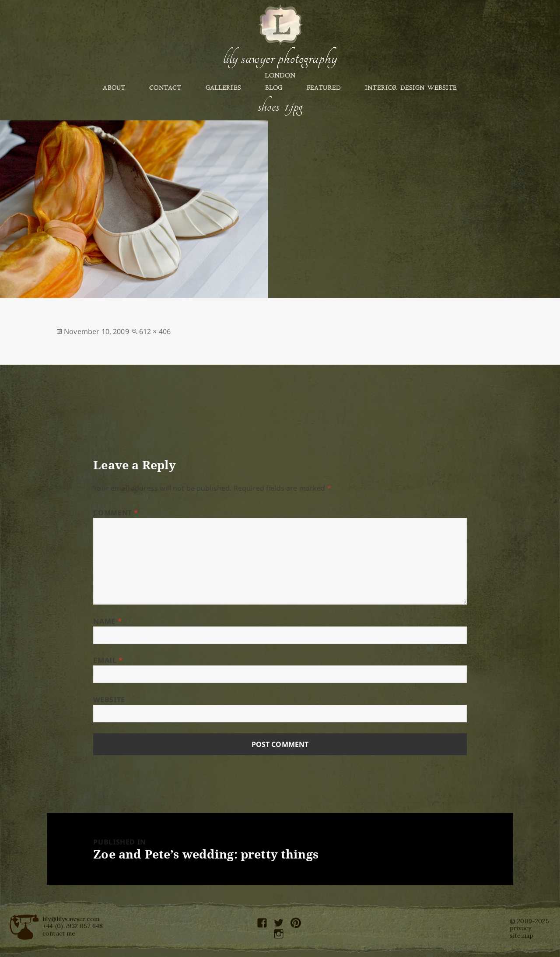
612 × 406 (155, 331)
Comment (116, 513)
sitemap (521, 936)
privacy (520, 928)
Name (107, 621)
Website (109, 700)
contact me (59, 933)
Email (108, 660)
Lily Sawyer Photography (280, 58)
